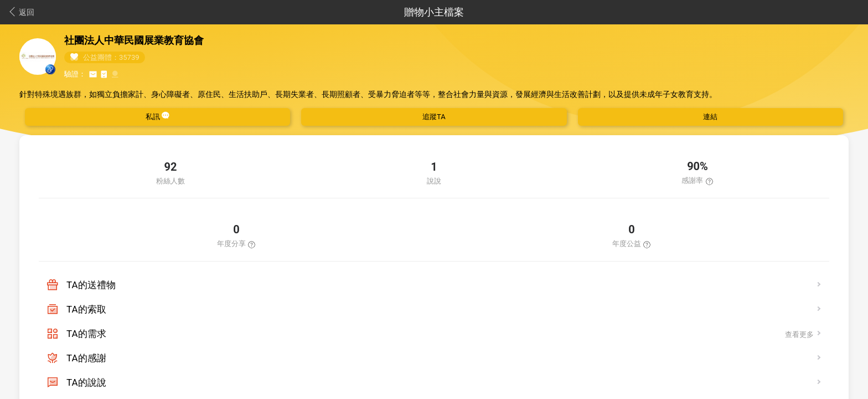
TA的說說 (86, 382)
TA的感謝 (86, 358)
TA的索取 (86, 309)
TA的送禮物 (91, 285)
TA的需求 (86, 334)
